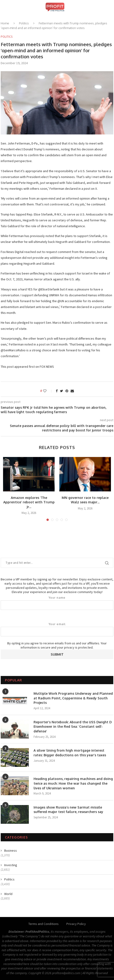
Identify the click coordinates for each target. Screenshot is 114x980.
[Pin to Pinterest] (67, 391)
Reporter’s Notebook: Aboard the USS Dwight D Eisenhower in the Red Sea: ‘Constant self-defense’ (73, 727)
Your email (57, 629)
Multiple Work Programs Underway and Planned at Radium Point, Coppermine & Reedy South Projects (73, 698)
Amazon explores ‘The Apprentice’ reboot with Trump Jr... (29, 502)
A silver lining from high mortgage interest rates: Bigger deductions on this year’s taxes (70, 753)
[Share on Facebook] (57, 391)
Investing (11, 865)
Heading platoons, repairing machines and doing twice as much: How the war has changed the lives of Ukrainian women (73, 783)
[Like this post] (48, 391)
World (8, 894)
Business (11, 850)
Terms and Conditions (44, 924)
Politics (24, 23)
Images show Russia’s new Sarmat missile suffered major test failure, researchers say (68, 810)
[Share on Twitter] (62, 391)
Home (5, 23)
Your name (57, 603)
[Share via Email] (72, 391)
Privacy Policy (76, 924)
